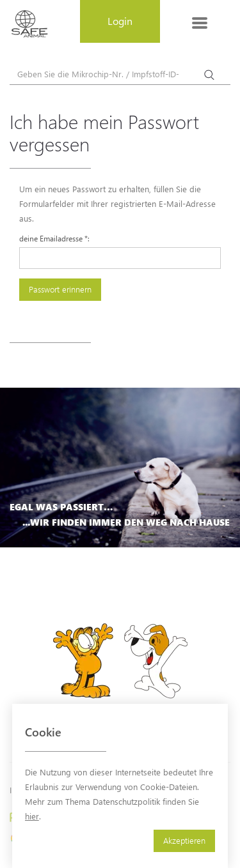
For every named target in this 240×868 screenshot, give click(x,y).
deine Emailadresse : (54, 238)
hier (32, 816)
